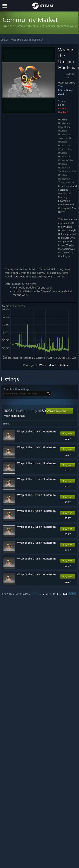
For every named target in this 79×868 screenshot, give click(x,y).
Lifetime (64, 365)
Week (43, 365)
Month (52, 365)
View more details (15, 416)
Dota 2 (4, 40)
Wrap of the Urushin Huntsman (27, 40)
